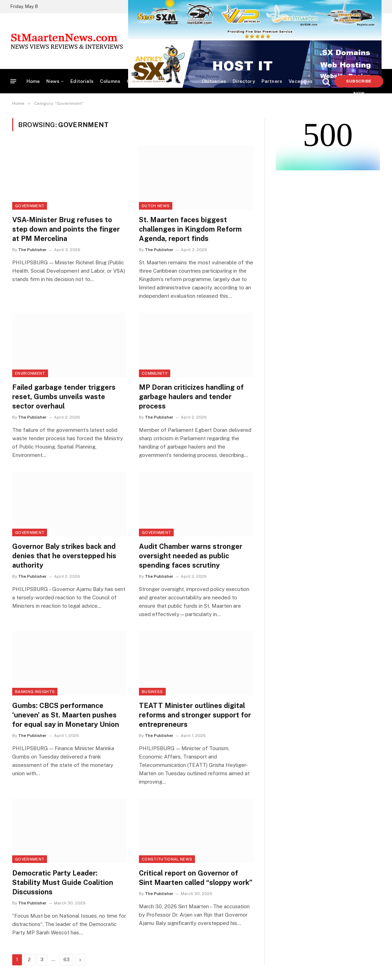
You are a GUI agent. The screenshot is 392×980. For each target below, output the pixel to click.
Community (155, 373)
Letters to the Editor (170, 81)
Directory (244, 81)
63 (66, 960)
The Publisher (32, 250)
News (53, 81)
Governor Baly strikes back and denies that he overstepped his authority (64, 556)
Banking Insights (35, 692)
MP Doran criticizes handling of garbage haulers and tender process (191, 397)
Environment (30, 373)
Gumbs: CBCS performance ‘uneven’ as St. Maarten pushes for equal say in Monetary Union (66, 715)
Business (152, 692)
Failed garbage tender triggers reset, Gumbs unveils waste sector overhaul (64, 397)
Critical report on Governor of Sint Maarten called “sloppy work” (196, 878)
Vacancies (300, 81)
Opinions (137, 81)
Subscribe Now (359, 83)
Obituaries (214, 81)
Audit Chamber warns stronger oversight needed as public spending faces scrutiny (191, 556)
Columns (110, 81)
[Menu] (13, 81)
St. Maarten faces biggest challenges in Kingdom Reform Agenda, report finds (190, 229)
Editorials (82, 81)
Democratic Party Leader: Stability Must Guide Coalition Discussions (63, 882)
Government (30, 206)
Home (33, 81)
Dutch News (156, 206)
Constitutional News (167, 859)
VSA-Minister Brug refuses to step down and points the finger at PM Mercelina (66, 229)
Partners (272, 81)
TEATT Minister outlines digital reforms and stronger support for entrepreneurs (195, 715)
